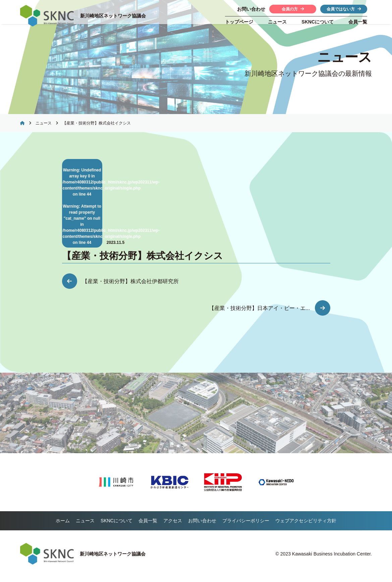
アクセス (173, 525)
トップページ (239, 22)
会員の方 (293, 9)
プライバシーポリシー (246, 525)
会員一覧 (358, 22)
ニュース (277, 22)
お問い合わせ (202, 525)
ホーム (63, 525)
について (318, 22)
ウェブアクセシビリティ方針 (306, 525)
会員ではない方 (344, 9)
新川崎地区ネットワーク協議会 (115, 16)
